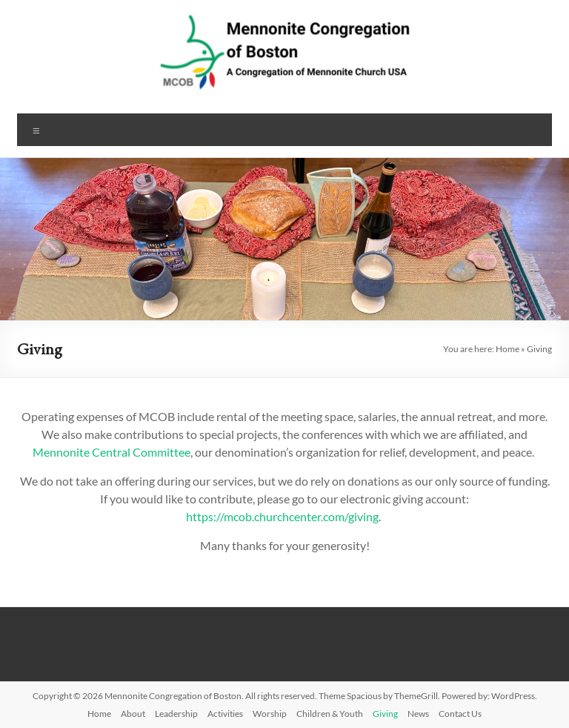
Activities (225, 714)
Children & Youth (330, 714)
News (418, 714)
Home (508, 349)
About (133, 714)
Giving (385, 714)
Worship (270, 714)
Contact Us (460, 714)
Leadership (176, 714)
